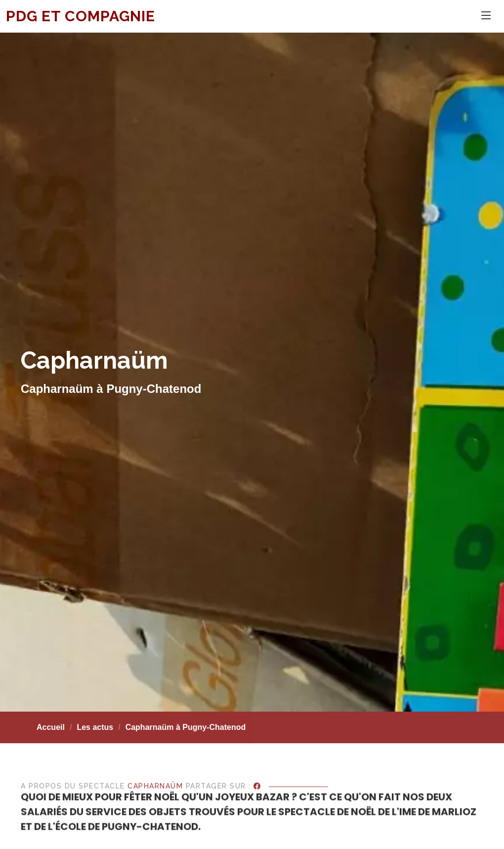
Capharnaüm (155, 806)
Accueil (51, 727)
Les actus (95, 727)
